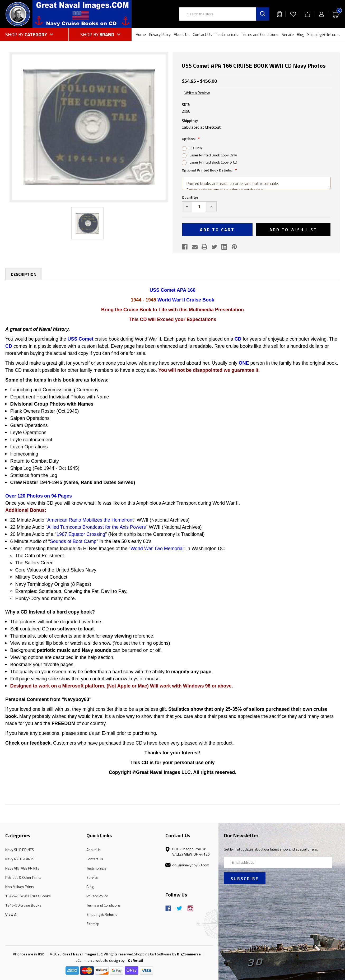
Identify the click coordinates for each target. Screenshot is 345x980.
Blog (300, 34)
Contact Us (202, 34)
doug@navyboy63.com (191, 865)
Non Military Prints (20, 887)
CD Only (196, 148)
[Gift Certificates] (307, 14)
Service (288, 34)
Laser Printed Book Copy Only (213, 155)
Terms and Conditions (260, 34)
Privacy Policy (160, 34)
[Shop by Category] (37, 34)
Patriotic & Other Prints (23, 877)
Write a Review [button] (197, 93)
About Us (182, 34)
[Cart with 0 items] (336, 14)
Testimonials (226, 34)
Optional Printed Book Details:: (208, 170)
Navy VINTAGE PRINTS (22, 868)
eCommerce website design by (100, 960)
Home (141, 34)
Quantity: (190, 197)
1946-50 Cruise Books (23, 905)
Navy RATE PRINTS (20, 859)
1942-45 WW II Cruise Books (28, 896)
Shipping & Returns (323, 34)
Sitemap (93, 924)
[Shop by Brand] (100, 34)
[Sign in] (321, 14)
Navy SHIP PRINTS (20, 850)
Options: (189, 139)
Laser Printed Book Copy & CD (213, 162)
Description (24, 274)
